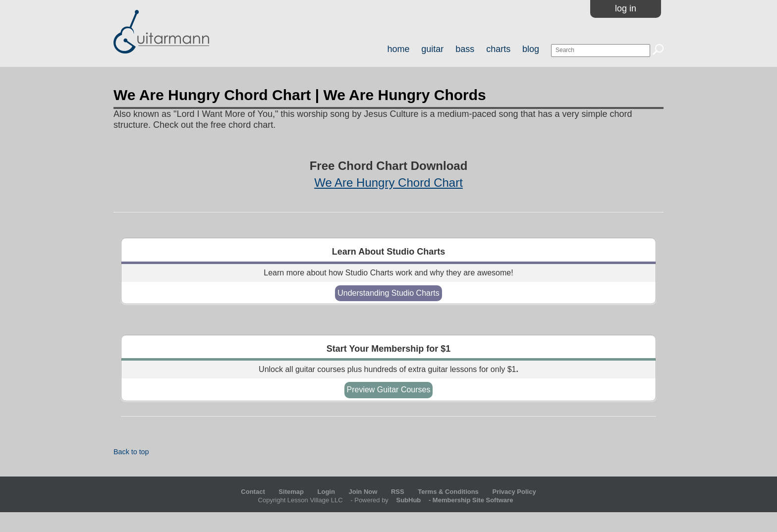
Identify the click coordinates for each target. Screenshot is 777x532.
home (398, 49)
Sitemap (291, 492)
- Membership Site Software (451, 500)
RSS (398, 492)
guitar (432, 49)
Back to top (131, 452)
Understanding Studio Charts (388, 293)
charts (498, 49)
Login (326, 492)
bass (465, 49)
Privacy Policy (514, 492)
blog (531, 49)
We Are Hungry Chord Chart (388, 183)
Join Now (364, 492)
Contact (253, 492)
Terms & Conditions (448, 492)
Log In (626, 8)
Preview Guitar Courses (389, 390)
